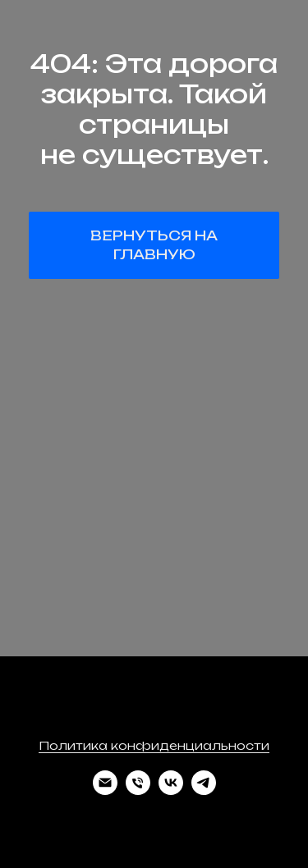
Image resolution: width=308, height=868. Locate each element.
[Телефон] (138, 790)
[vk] (171, 790)
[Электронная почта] (105, 790)
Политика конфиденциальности (154, 745)
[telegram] (204, 790)
